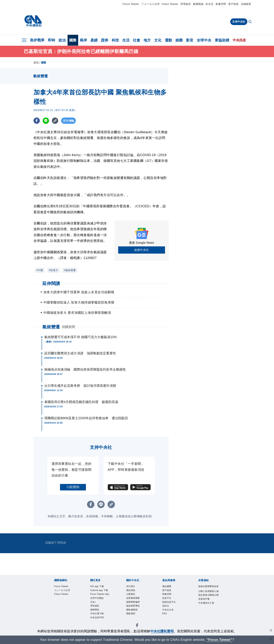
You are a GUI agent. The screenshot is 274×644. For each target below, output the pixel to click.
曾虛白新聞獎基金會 (209, 586)
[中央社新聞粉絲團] (137, 626)
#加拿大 (54, 270)
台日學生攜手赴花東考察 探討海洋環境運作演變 (80, 386)
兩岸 (83, 40)
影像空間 (221, 4)
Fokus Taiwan (170, 4)
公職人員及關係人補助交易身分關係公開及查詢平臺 (209, 595)
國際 (73, 40)
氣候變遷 (51, 327)
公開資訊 (131, 594)
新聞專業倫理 (133, 602)
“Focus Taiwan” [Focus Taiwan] (219, 640)
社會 (137, 40)
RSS (165, 614)
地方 (147, 40)
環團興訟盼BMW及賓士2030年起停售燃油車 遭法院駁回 (86, 418)
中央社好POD (97, 618)
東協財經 (222, 40)
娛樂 (179, 40)
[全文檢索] (250, 22)
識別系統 (131, 590)
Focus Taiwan (131, 4)
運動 (169, 40)
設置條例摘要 (133, 598)
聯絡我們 (131, 614)
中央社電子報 (97, 614)
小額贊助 (73, 487)
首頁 (36, 63)
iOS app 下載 (97, 586)
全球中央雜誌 (97, 598)
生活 (126, 40)
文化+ (93, 602)
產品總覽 (167, 586)
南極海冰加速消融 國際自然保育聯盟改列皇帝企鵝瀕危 (85, 369)
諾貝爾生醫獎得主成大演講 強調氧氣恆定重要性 (80, 353)
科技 (115, 40)
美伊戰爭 (37, 40)
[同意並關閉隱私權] (271, 631)
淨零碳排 (186, 4)
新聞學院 (95, 610)
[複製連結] (55, 121)
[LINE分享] (46, 121)
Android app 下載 (99, 590)
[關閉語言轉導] (271, 639)
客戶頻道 (233, 4)
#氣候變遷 (70, 270)
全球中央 (204, 40)
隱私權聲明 (132, 610)
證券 (105, 40)
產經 (94, 40)
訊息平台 (167, 598)
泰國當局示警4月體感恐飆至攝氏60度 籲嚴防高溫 (81, 402)
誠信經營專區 (133, 606)
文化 (158, 40)
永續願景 (246, 4)
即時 (52, 40)
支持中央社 (239, 22)
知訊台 (166, 606)
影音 (190, 40)
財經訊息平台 (169, 602)
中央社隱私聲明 (162, 631)
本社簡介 (131, 586)
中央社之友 (168, 610)
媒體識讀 (198, 4)
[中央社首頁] (33, 21)
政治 (62, 40)
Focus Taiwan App (100, 594)
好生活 (210, 4)
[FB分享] (37, 121)
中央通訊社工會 (206, 603)
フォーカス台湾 (150, 4)
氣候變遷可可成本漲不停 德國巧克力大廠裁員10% (81, 337)
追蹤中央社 (142, 250)
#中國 (40, 270)
